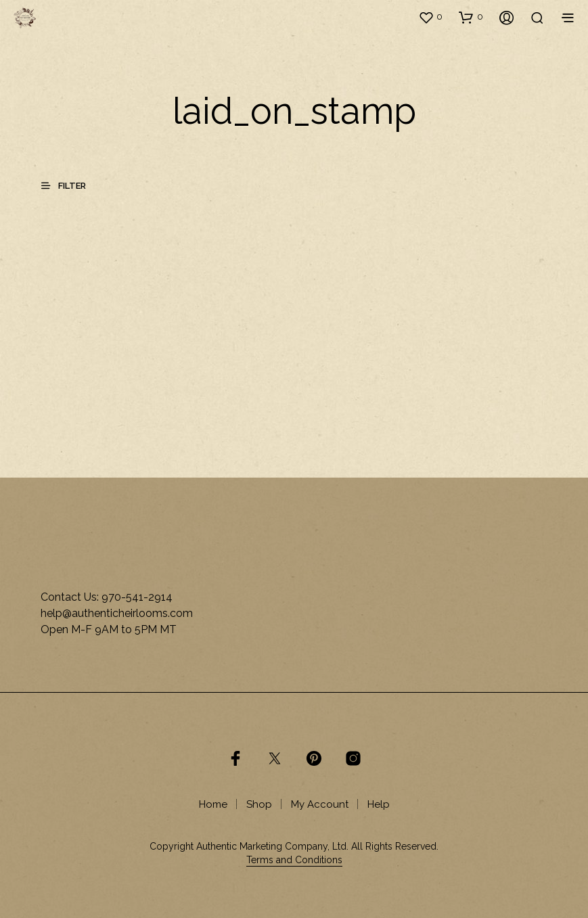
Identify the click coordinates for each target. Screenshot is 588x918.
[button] (430, 17)
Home (213, 804)
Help (379, 804)
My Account (320, 804)
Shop (259, 804)
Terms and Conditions (294, 860)
